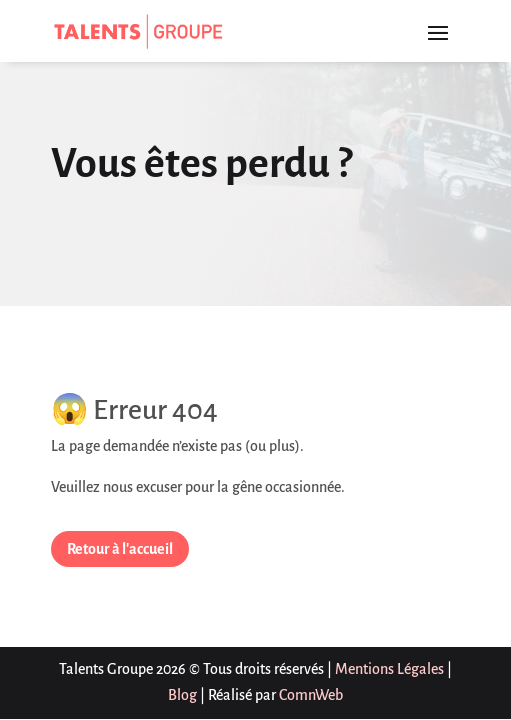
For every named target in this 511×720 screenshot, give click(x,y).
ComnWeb (311, 695)
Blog (182, 695)
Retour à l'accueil (120, 549)
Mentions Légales (389, 669)
